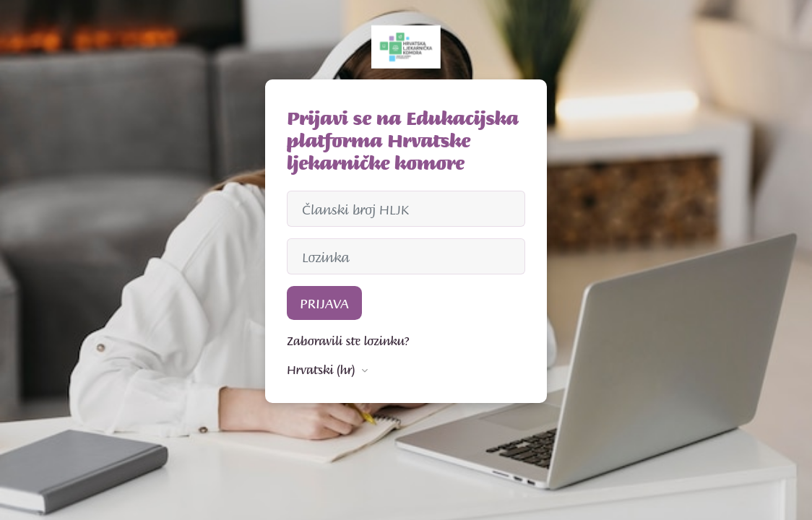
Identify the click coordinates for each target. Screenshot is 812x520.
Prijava (324, 303)
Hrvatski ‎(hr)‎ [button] (323, 369)
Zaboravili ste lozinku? (348, 340)
